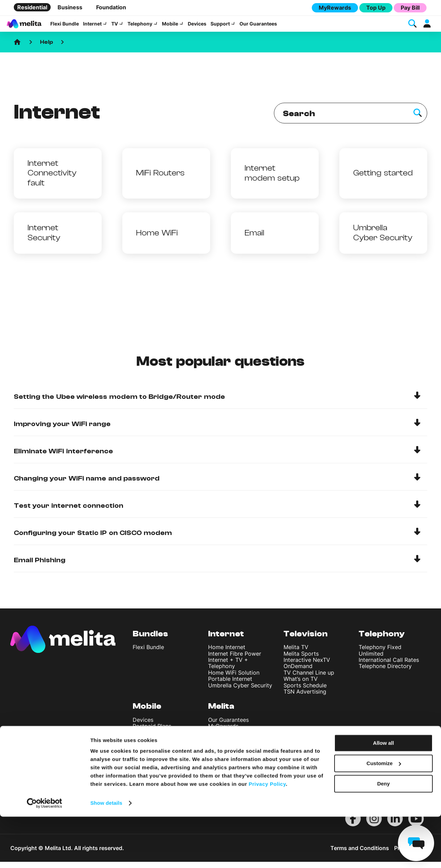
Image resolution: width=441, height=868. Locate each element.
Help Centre (224, 751)
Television (306, 640)
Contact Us (223, 758)
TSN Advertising (305, 698)
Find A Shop (224, 764)
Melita (221, 712)
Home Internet (227, 653)
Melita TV (296, 653)
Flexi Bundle (65, 27)
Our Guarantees (258, 27)
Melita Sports (301, 660)
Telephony (140, 27)
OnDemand (298, 672)
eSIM (139, 758)
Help (47, 48)
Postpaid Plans (152, 732)
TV (115, 27)
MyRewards (335, 8)
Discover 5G (149, 764)
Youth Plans (148, 739)
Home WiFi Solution (234, 679)
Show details (106, 854)
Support (220, 27)
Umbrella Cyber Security (240, 692)
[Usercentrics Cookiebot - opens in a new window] (45, 855)
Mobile (170, 27)
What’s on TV (301, 685)
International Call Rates (389, 666)
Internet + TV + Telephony (228, 669)
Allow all (384, 794)
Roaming (144, 777)
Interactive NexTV (307, 666)
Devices (197, 27)
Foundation (111, 7)
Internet (92, 27)
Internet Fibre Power (235, 660)
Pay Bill (410, 8)
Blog (214, 777)
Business (70, 7)
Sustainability (225, 739)
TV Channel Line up (309, 679)
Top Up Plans (150, 745)
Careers (218, 771)
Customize (384, 815)
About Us (220, 745)
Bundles (150, 640)
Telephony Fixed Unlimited (380, 656)
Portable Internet (230, 685)
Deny (384, 835)
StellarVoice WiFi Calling (164, 751)
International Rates (157, 770)
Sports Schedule (305, 692)
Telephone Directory (385, 672)
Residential (32, 7)
